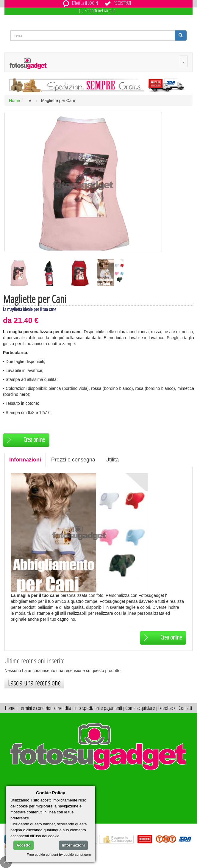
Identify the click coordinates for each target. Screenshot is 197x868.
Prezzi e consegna (73, 460)
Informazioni (25, 460)
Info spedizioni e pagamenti (98, 708)
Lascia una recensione (34, 682)
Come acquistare (140, 708)
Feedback (167, 708)
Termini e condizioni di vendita (45, 708)
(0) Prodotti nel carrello (97, 10)
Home (14, 101)
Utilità (112, 460)
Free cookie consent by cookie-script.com (59, 854)
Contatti (185, 708)
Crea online (25, 440)
